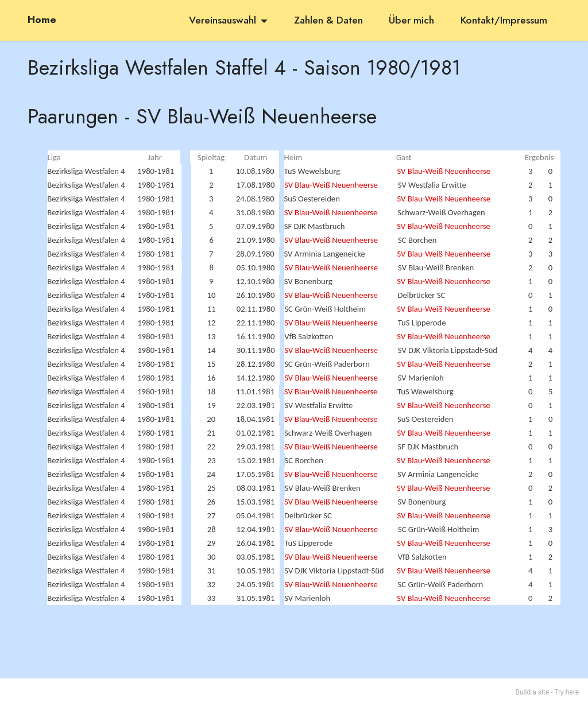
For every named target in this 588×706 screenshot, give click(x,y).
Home (42, 20)
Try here (566, 692)
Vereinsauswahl (223, 20)
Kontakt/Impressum (504, 20)
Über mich (411, 20)
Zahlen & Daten (328, 20)
